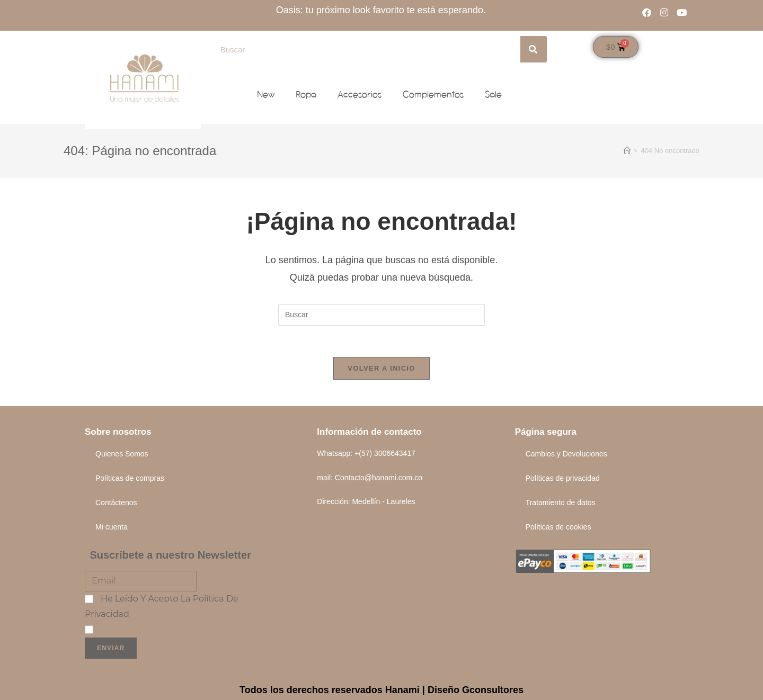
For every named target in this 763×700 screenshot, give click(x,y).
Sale (493, 95)
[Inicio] (627, 151)
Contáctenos (116, 503)
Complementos (433, 95)
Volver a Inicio (381, 369)
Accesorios (360, 95)
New (266, 95)
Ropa (306, 95)
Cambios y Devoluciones (566, 454)
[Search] (534, 49)
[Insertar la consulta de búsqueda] (381, 315)
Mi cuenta (112, 527)
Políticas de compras (130, 479)
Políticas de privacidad (563, 479)
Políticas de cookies (558, 527)
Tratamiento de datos (561, 503)
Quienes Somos (122, 454)
